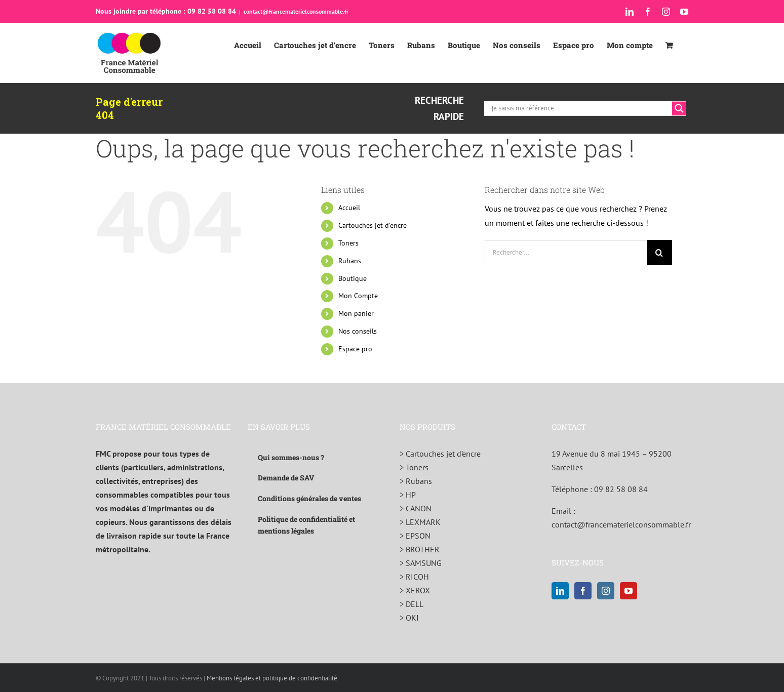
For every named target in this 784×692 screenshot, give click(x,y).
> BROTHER (420, 549)
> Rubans (416, 481)
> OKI (409, 618)
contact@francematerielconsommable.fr (296, 11)
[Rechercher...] (566, 253)
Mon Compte (358, 296)
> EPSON (415, 536)
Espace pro (355, 349)
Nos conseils (358, 331)
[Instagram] (606, 591)
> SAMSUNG (421, 563)
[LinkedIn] (560, 591)
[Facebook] (583, 591)
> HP (408, 495)
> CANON (416, 508)
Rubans (350, 261)
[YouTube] (629, 591)
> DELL (411, 604)
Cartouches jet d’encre (373, 225)
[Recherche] (659, 253)
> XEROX (415, 590)
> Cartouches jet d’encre (440, 454)
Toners (348, 243)
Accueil (349, 208)
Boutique (352, 278)
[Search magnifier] (679, 108)
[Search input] (581, 108)
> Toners (414, 467)
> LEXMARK (420, 522)
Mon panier (356, 313)
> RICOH (414, 577)
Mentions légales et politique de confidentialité (272, 678)
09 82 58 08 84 (621, 489)
